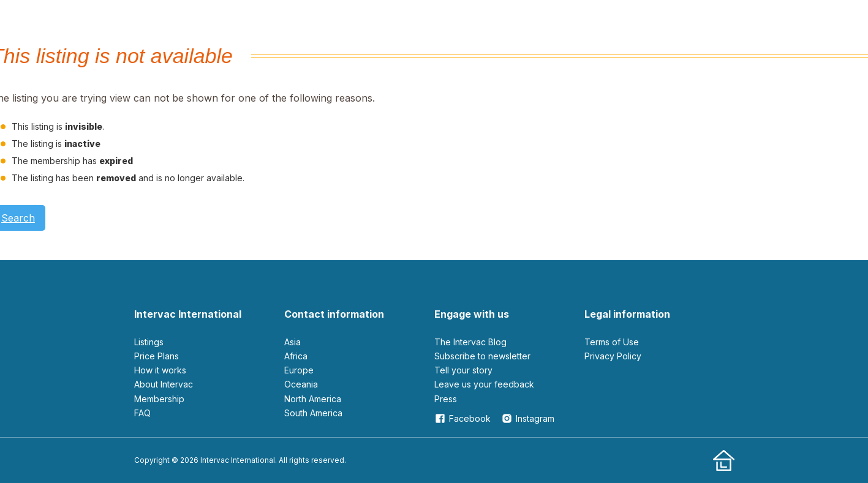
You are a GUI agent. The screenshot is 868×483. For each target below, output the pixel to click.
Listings (149, 342)
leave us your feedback (484, 384)
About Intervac (164, 384)
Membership (159, 399)
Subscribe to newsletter (482, 356)
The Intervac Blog (470, 342)
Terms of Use (612, 342)
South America (313, 413)
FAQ (142, 413)
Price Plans (157, 356)
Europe (299, 370)
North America (313, 399)
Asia (292, 342)
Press (446, 399)
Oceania (301, 384)
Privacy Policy (613, 356)
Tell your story (463, 370)
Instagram (528, 418)
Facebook (462, 418)
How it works (160, 370)
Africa (296, 356)
